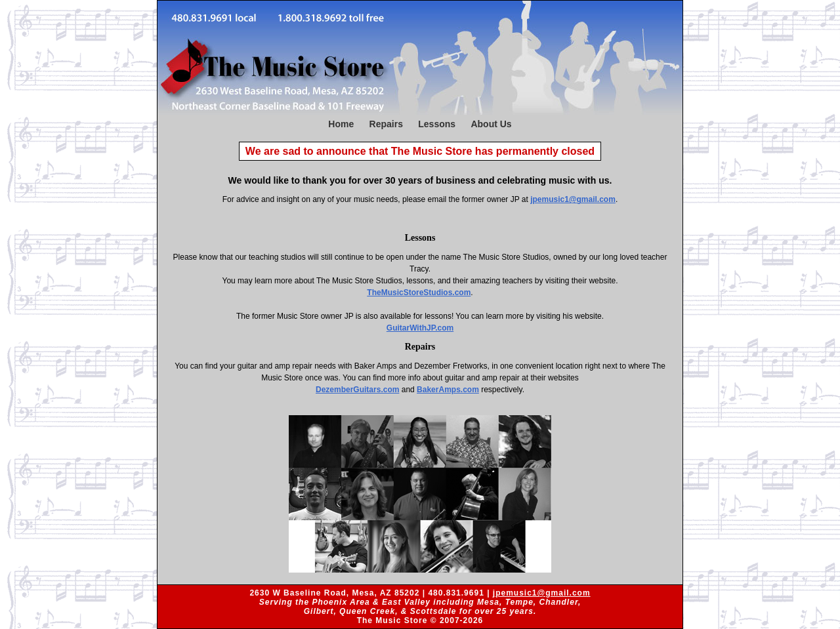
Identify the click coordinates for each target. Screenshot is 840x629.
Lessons (437, 124)
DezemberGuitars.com (357, 390)
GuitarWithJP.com (420, 328)
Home (341, 124)
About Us (491, 124)
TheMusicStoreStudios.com (419, 293)
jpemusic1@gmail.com (573, 199)
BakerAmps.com (448, 390)
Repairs (386, 124)
